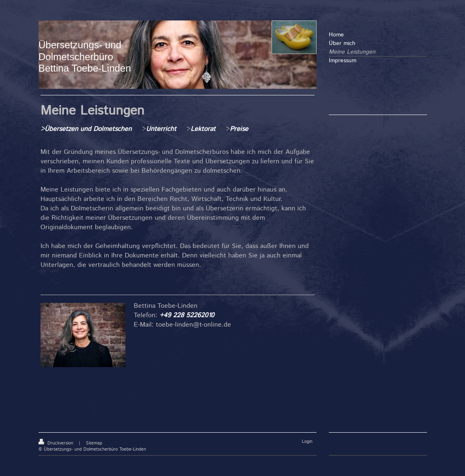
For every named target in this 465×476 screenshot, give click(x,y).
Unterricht (162, 129)
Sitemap (94, 443)
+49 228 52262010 (187, 315)
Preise (239, 129)
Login (307, 442)
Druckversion (57, 443)
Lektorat (203, 129)
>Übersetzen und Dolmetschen (86, 129)
